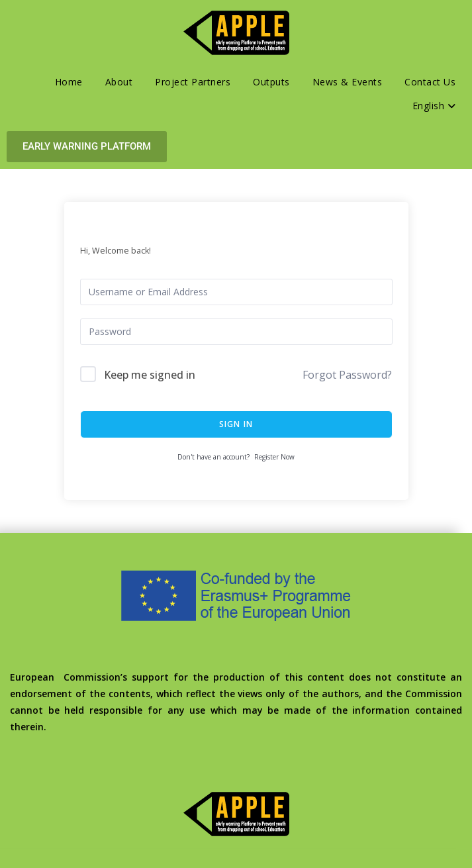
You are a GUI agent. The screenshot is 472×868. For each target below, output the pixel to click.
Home (69, 82)
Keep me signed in (150, 375)
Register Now (274, 457)
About (119, 82)
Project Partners (193, 82)
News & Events (348, 82)
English (434, 106)
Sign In (236, 424)
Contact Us (430, 82)
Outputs (271, 82)
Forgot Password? (347, 375)
